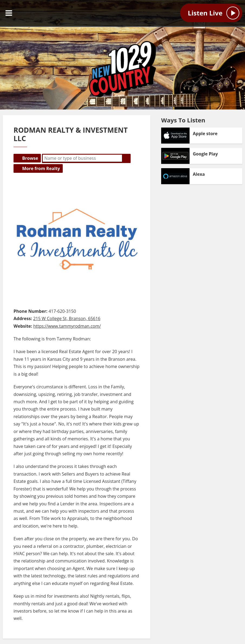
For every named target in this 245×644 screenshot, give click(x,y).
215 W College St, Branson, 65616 (67, 318)
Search (126, 158)
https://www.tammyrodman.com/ (67, 326)
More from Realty (41, 168)
